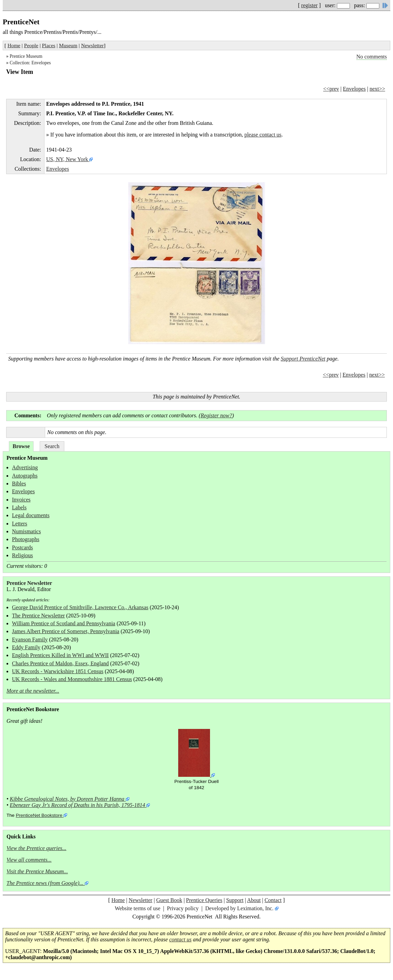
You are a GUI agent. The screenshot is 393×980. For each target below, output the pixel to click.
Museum (68, 45)
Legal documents (31, 515)
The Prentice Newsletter (38, 616)
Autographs (25, 476)
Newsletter (92, 45)
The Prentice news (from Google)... (45, 883)
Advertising (25, 467)
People (31, 45)
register (310, 5)
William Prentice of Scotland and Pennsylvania (64, 623)
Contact (273, 900)
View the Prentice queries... (36, 848)
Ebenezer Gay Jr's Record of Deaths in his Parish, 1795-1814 (78, 805)
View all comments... (29, 860)
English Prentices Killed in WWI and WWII (60, 655)
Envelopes (355, 89)
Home (14, 45)
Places (49, 45)
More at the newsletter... (33, 691)
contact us (180, 939)
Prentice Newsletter (29, 583)
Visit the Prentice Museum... (37, 871)
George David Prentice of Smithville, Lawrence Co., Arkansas (80, 607)
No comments (372, 57)
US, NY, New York (67, 159)
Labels (19, 507)
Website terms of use (137, 908)
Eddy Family (26, 647)
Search (52, 446)
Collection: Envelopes (30, 63)
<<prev (331, 89)
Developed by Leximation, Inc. (239, 908)
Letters (19, 524)
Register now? (216, 415)
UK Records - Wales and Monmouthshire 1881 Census (72, 679)
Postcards (22, 547)
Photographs (26, 539)
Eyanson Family (30, 639)
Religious (22, 555)
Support (235, 900)
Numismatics (26, 531)
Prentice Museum (26, 56)
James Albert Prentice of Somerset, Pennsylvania (66, 631)
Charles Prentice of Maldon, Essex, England (60, 663)
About (254, 900)
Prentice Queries (204, 900)
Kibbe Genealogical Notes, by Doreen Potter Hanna (67, 799)
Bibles (19, 484)
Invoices (21, 500)
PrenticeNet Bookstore (39, 815)
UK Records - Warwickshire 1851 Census (58, 671)
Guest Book (169, 900)
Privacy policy (183, 908)
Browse (21, 446)
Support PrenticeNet (303, 359)
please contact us (263, 135)
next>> (377, 89)
